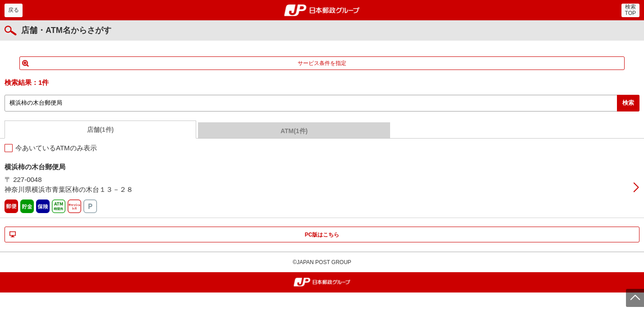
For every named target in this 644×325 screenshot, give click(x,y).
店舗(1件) (100, 130)
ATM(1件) (294, 131)
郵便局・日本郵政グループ (322, 10)
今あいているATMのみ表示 (56, 148)
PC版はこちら (322, 235)
